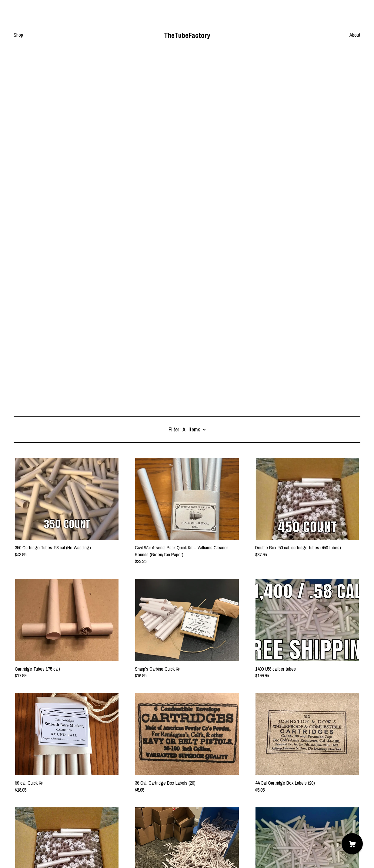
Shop (18, 35)
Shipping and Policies (33, 834)
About (355, 35)
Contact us (24, 828)
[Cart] (352, 844)
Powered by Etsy (29, 851)
